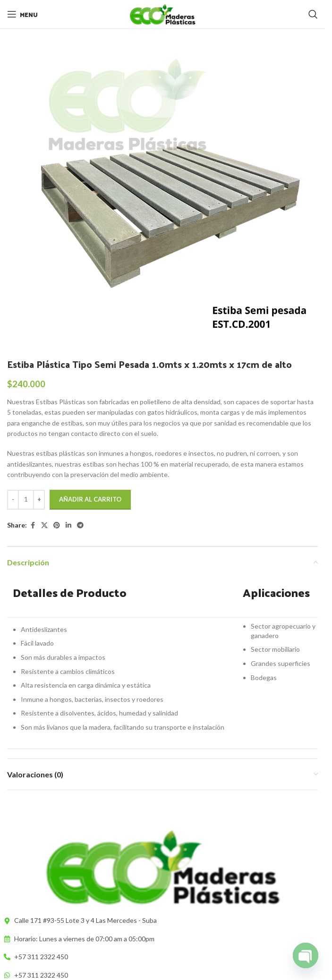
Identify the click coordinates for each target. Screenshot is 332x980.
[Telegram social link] (80, 525)
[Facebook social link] (33, 525)
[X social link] (44, 525)
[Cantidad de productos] (26, 500)
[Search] (313, 14)
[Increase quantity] (39, 500)
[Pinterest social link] (57, 525)
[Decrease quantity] (13, 500)
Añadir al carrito (90, 499)
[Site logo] (162, 13)
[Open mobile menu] (22, 14)
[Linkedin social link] (68, 525)
